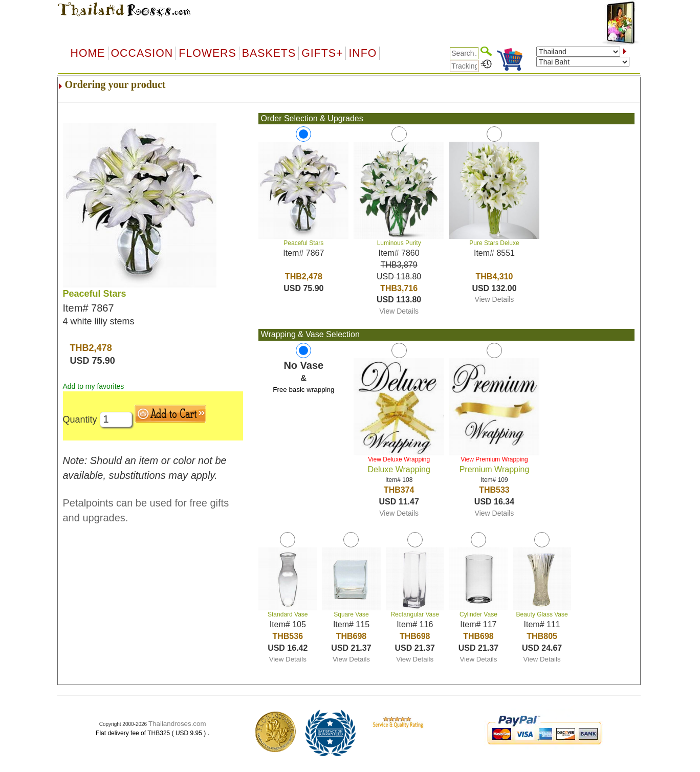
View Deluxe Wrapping (399, 459)
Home (88, 53)
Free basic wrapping (303, 390)
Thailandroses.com (177, 724)
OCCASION (142, 53)
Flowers (207, 53)
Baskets (269, 53)
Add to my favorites (94, 386)
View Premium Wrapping (494, 459)
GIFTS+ (322, 53)
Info (363, 53)
